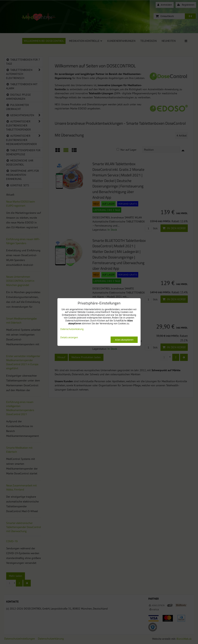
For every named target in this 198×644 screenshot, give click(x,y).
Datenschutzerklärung (72, 329)
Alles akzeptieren (124, 340)
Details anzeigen (69, 338)
